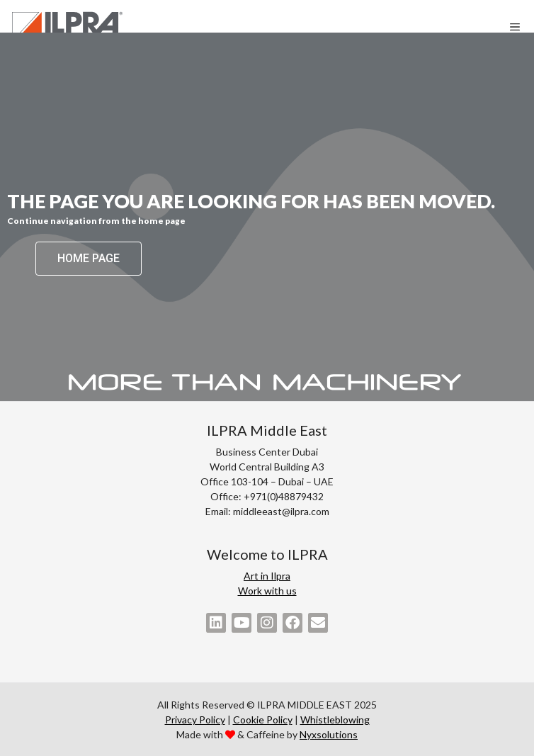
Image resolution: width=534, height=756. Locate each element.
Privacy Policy (195, 720)
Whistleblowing (335, 720)
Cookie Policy (263, 720)
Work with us (267, 591)
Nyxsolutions (329, 734)
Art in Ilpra (267, 576)
